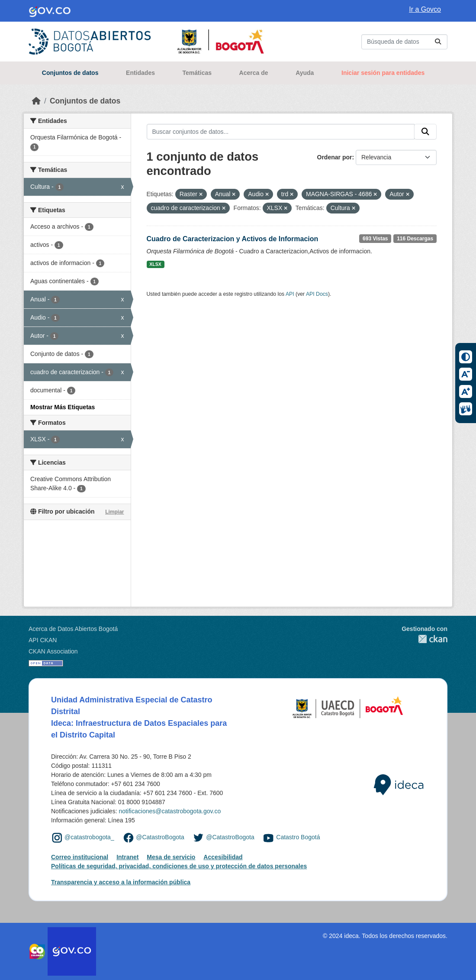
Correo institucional (80, 857)
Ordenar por (335, 157)
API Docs (317, 294)
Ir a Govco (425, 9)
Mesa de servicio (171, 857)
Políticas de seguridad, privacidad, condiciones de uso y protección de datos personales (179, 866)
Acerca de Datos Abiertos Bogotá (73, 629)
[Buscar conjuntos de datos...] (404, 42)
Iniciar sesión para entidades (383, 73)
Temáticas (197, 73)
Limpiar (114, 512)
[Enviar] (438, 42)
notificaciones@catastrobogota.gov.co (170, 811)
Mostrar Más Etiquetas (63, 407)
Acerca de (254, 73)
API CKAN (43, 640)
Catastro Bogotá (298, 837)
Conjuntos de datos (70, 73)
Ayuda (305, 73)
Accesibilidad (223, 857)
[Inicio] (36, 101)
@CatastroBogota (160, 837)
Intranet (127, 857)
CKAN (425, 639)
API (290, 294)
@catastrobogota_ (89, 837)
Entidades (140, 73)
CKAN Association (53, 651)
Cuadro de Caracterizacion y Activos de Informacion (233, 239)
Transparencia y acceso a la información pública (121, 882)
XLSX (155, 264)
